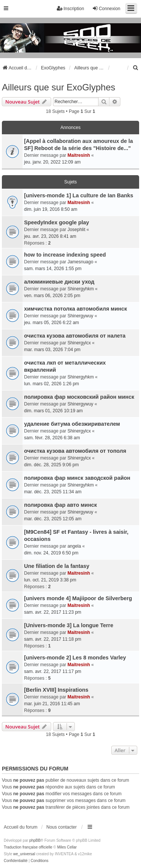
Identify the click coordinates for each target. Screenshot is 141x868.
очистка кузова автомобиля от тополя (75, 451)
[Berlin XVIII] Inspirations (56, 690)
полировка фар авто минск (61, 505)
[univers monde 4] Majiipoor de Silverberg (78, 598)
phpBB (35, 840)
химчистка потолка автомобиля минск (76, 309)
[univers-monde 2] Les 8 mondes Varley (75, 658)
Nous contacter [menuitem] (61, 827)
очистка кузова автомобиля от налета (75, 336)
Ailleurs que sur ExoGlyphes (58, 87)
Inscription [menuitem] (70, 8)
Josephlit (76, 230)
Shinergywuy (80, 316)
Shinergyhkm (80, 289)
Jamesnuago (80, 262)
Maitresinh (79, 155)
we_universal (24, 854)
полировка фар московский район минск (79, 397)
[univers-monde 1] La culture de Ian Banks (79, 195)
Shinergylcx (79, 343)
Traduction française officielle (28, 847)
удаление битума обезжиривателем (72, 424)
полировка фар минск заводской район (77, 478)
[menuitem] (136, 68)
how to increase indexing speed (65, 255)
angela (74, 546)
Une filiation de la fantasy (57, 566)
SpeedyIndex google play (57, 222)
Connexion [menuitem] (106, 8)
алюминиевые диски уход (59, 282)
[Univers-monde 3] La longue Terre (69, 625)
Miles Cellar (67, 847)
